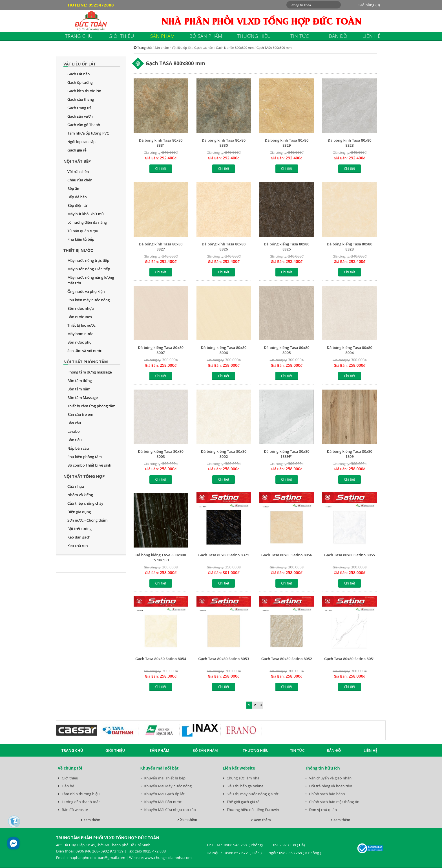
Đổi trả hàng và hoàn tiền (331, 786)
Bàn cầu (74, 423)
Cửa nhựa (76, 486)
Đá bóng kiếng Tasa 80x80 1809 (350, 454)
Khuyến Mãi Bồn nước (163, 802)
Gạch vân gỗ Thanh (84, 125)
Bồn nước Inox (80, 317)
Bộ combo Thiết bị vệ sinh (89, 465)
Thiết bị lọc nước (81, 325)
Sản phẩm (162, 48)
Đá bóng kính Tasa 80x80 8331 (161, 143)
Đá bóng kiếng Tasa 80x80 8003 (161, 454)
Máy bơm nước (80, 334)
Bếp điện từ (77, 205)
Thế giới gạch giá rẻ (243, 802)
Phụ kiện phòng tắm (85, 457)
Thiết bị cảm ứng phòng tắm (91, 406)
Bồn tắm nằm (79, 389)
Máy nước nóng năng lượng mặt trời (91, 280)
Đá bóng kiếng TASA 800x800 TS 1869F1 (161, 557)
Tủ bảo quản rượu (83, 231)
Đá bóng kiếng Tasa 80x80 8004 (350, 350)
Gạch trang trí (79, 108)
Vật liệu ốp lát (79, 64)
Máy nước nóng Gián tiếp (89, 269)
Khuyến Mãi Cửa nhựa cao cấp (170, 810)
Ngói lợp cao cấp (81, 142)
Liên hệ (68, 786)
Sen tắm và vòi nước (85, 351)
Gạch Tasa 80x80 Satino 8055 (350, 555)
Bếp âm (74, 188)
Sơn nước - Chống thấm (87, 520)
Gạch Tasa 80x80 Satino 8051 (350, 659)
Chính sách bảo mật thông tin (334, 802)
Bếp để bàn (77, 197)
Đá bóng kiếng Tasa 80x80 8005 (287, 350)
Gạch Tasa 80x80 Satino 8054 (161, 659)
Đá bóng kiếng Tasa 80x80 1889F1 (287, 454)
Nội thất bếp (77, 161)
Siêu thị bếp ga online (245, 786)
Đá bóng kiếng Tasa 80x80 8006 (224, 350)
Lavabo (74, 431)
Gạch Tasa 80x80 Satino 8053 (224, 659)
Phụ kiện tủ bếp (81, 239)
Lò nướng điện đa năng (87, 222)
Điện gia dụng (79, 512)
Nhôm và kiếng (80, 495)
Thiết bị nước (78, 250)
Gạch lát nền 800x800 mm (235, 48)
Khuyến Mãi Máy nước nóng (168, 786)
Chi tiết (161, 169)
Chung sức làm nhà (243, 778)
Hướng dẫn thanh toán (81, 802)
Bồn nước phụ (79, 342)
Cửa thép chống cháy (85, 503)
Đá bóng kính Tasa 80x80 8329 (287, 143)
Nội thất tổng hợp (84, 476)
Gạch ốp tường (80, 82)
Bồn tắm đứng (79, 381)
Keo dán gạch (79, 537)
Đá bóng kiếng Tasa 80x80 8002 (224, 454)
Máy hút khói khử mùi (86, 214)
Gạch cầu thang (81, 99)
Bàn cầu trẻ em (80, 414)
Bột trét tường (79, 529)
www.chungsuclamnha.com (168, 858)
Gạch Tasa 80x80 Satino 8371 (224, 555)
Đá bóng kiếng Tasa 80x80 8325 (287, 247)
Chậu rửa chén (80, 180)
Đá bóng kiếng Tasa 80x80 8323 (350, 247)
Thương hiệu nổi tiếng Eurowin (253, 810)
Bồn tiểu (75, 440)
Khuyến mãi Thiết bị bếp (165, 778)
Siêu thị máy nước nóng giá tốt (253, 794)
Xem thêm (92, 820)
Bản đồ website (75, 810)
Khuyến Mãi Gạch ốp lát (164, 794)
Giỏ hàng (369, 5)
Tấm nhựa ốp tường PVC (88, 133)
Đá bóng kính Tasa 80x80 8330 (224, 143)
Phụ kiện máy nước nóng (89, 300)
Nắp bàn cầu (78, 448)
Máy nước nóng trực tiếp (88, 260)
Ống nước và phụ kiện (86, 291)
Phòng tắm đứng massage (90, 372)
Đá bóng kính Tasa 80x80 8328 (349, 143)
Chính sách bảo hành (327, 794)
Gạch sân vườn (80, 116)
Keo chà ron (78, 546)
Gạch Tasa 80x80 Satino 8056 (287, 555)
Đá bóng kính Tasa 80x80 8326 (224, 247)
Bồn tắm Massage (83, 397)
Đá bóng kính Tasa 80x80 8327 (161, 247)
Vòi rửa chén (78, 172)
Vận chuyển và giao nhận (331, 778)
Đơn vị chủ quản (323, 810)
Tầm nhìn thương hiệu (81, 794)
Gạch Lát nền (79, 74)
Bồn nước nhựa (80, 308)
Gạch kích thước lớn (84, 91)
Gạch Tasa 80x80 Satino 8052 (287, 659)
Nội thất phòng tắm (86, 362)
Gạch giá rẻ (77, 150)
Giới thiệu (70, 778)
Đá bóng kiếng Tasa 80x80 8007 (161, 350)
